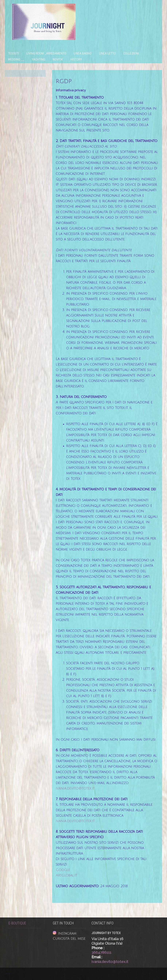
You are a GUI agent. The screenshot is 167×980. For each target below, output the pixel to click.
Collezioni (131, 53)
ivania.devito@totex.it (75, 788)
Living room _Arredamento (46, 53)
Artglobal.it (66, 875)
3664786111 (101, 952)
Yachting (38, 59)
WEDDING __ (16, 59)
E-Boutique (17, 923)
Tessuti (13, 53)
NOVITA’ (58, 59)
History (76, 59)
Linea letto (107, 53)
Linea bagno (83, 53)
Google (63, 870)
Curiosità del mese (69, 939)
